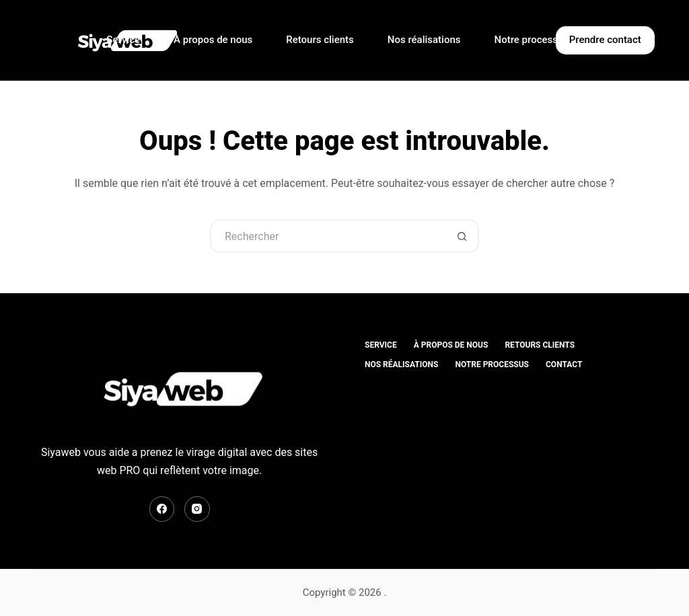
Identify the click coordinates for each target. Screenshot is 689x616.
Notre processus (532, 40)
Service (123, 40)
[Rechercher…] (328, 236)
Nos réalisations (424, 40)
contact (564, 364)
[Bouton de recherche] (462, 236)
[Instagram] (197, 509)
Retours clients (320, 40)
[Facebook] (162, 509)
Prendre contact (605, 40)
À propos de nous (213, 40)
